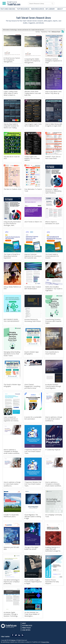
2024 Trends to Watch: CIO (33, 222)
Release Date (56, 32)
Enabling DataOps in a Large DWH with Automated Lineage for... (53, 549)
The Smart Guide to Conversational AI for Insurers (52, 256)
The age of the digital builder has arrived (31, 548)
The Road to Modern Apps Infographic (12, 385)
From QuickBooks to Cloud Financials (52, 353)
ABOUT (60, 9)
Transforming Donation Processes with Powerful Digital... (53, 321)
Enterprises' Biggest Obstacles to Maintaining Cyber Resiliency (53, 191)
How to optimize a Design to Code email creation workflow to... (54, 419)
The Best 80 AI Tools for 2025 (12, 158)
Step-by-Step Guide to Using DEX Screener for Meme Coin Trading (11, 126)
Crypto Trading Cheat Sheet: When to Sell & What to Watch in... (11, 93)
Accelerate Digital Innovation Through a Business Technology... (11, 614)
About (24, 623)
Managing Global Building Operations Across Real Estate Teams (12, 354)
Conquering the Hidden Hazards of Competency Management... (32, 61)
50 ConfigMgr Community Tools (54, 516)
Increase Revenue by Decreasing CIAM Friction (33, 320)
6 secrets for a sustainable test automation (33, 418)
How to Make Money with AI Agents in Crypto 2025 (54, 125)
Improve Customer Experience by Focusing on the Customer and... (33, 256)
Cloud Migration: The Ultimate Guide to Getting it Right (33, 517)
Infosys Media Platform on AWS (12, 288)
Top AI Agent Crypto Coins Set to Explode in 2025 (33, 125)
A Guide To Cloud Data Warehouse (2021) (11, 516)
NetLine (13, 640)
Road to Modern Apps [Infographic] (32, 353)
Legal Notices (26, 630)
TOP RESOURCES (23, 9)
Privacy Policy (26, 628)
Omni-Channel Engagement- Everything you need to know (32, 386)
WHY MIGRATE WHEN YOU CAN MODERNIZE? (11, 320)
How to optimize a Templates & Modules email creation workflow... (12, 451)
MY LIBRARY (50, 9)
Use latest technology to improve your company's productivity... (12, 582)
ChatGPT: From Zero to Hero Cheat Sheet (53, 158)
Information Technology (10, 30)
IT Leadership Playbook (53, 450)
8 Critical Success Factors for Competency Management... (12, 60)
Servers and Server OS (24, 30)
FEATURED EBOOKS (8, 9)
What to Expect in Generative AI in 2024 (52, 223)
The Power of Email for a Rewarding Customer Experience (12, 256)
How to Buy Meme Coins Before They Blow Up (53, 92)
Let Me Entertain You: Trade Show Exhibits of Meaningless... (32, 614)
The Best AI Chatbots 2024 (12, 189)
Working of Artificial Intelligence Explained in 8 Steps (53, 61)
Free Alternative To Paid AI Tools (33, 190)
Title (49, 32)
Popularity (44, 32)
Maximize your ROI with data (11, 548)
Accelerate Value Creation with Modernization (33, 288)
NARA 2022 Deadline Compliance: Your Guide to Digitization (54, 289)
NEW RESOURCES (38, 9)
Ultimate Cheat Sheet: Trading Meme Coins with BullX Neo (33, 93)
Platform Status (27, 625)
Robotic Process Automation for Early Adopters (52, 582)
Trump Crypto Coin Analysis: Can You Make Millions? (32, 158)
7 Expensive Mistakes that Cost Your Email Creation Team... (33, 451)
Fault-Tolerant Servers (38, 30)
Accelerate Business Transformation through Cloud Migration (53, 386)
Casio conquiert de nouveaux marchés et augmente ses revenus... (11, 419)
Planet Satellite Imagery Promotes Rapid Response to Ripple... (33, 582)
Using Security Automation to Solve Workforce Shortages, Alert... (12, 224)
